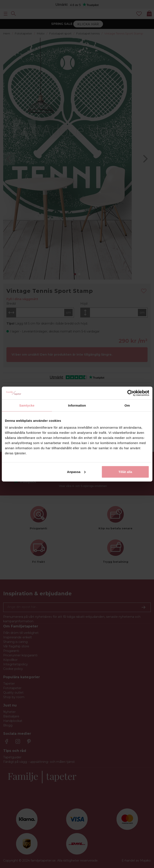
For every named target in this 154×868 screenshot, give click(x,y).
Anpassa (76, 472)
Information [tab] (77, 405)
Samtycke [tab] (27, 405)
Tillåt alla (125, 472)
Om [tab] (127, 405)
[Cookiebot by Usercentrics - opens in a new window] (130, 393)
